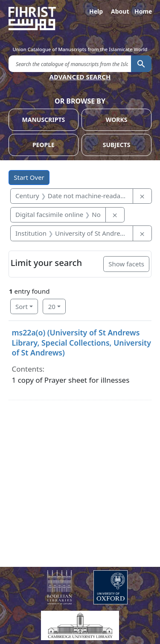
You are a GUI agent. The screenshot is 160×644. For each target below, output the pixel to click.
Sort (22, 306)
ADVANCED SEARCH (80, 77)
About (119, 11)
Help (96, 11)
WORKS (117, 120)
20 (52, 306)
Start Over (29, 177)
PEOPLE (44, 145)
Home (143, 11)
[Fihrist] (80, 19)
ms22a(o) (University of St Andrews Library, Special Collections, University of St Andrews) (81, 342)
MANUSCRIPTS (44, 120)
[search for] (70, 63)
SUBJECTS (117, 145)
